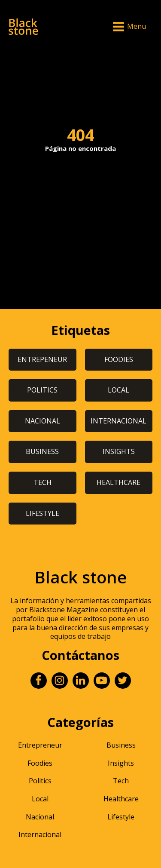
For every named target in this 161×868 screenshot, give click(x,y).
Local (40, 799)
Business (121, 745)
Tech (121, 781)
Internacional (40, 834)
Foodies (40, 763)
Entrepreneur (40, 745)
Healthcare (121, 799)
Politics (40, 781)
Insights (121, 763)
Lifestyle (121, 817)
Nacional (40, 817)
